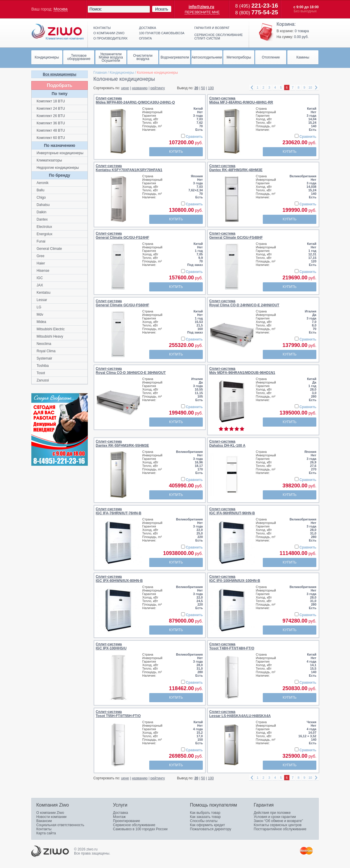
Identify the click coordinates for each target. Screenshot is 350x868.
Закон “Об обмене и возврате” (278, 821)
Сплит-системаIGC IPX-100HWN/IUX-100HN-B (235, 579)
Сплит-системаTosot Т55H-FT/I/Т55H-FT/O (118, 714)
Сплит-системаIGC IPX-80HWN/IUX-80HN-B (119, 579)
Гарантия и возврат (212, 28)
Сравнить (194, 137)
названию (140, 88)
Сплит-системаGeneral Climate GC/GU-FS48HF (236, 236)
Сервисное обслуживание (134, 825)
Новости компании (51, 817)
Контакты (102, 28)
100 (211, 88)
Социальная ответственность (60, 825)
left (252, 88)
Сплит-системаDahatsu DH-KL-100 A (227, 444)
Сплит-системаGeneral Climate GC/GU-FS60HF (122, 303)
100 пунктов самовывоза (162, 33)
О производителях (110, 38)
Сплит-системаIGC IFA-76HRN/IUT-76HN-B (119, 511)
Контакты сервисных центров (278, 825)
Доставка (147, 28)
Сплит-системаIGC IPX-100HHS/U (111, 646)
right (316, 88)
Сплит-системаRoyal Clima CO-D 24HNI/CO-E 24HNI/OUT (244, 303)
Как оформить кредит (207, 825)
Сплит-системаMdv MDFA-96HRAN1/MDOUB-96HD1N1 (242, 371)
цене (125, 88)
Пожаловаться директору (211, 829)
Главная (100, 73)
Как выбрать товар (205, 813)
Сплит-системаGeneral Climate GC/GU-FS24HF (122, 236)
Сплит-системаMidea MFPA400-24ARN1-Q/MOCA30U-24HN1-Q (135, 100)
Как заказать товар (205, 817)
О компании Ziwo (50, 813)
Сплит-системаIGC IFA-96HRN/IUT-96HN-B (232, 511)
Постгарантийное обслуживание (280, 829)
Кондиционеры (122, 73)
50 (203, 88)
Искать (162, 9)
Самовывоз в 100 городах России (140, 829)
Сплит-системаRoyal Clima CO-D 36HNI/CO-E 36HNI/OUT (131, 371)
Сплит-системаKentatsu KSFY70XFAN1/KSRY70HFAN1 (129, 168)
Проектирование (127, 821)
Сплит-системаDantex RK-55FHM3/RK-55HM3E (122, 444)
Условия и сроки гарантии (275, 817)
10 (310, 87)
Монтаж (119, 817)
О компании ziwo (109, 33)
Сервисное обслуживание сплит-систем (219, 37)
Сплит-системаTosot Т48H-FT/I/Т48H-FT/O (232, 646)
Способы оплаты (204, 821)
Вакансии (44, 821)
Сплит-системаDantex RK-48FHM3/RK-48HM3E (236, 168)
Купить (176, 152)
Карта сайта (46, 833)
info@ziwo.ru (202, 7)
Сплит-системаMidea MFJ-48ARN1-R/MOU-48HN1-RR (241, 100)
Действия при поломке (272, 813)
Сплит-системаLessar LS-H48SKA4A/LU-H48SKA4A (240, 714)
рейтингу (158, 88)
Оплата (145, 38)
